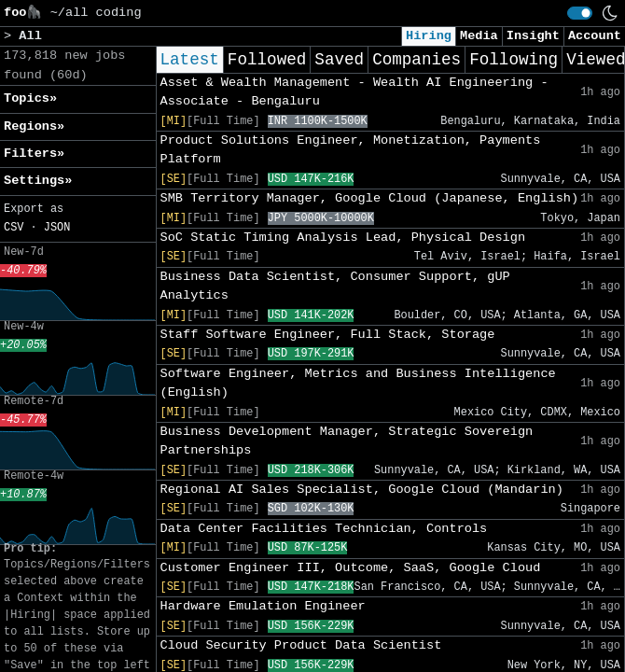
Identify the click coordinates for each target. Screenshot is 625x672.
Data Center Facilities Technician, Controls (324, 529)
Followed (267, 60)
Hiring (429, 36)
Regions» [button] (34, 126)
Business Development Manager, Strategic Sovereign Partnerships (347, 441)
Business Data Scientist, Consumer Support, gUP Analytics (335, 286)
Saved (339, 60)
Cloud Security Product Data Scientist (301, 645)
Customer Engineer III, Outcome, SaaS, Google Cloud (351, 568)
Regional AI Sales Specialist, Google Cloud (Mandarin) (362, 490)
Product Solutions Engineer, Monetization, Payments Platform (351, 150)
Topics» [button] (30, 98)
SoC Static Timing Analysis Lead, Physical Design (343, 238)
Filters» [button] (34, 154)
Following (514, 60)
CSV (14, 228)
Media (479, 36)
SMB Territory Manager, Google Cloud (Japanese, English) (370, 198)
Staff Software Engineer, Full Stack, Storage (328, 335)
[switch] (580, 13)
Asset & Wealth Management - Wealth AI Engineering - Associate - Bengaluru (354, 92)
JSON (57, 228)
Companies (417, 60)
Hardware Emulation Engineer (263, 606)
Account (595, 36)
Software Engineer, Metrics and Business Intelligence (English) (358, 383)
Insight (533, 36)
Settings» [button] (38, 181)
